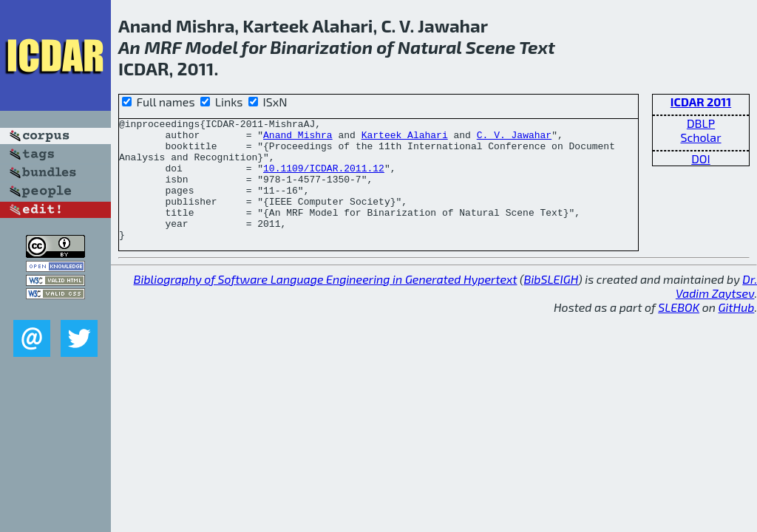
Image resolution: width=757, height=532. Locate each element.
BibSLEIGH (551, 303)
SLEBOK (679, 331)
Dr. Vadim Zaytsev (716, 310)
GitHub (737, 331)
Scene (490, 47)
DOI (701, 158)
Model (212, 47)
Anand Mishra (298, 139)
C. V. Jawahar (514, 139)
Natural (430, 47)
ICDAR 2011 (701, 102)
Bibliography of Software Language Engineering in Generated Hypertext (326, 303)
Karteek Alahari (405, 139)
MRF (163, 47)
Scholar (700, 137)
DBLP (701, 123)
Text (537, 47)
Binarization (321, 47)
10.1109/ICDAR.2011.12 (324, 179)
